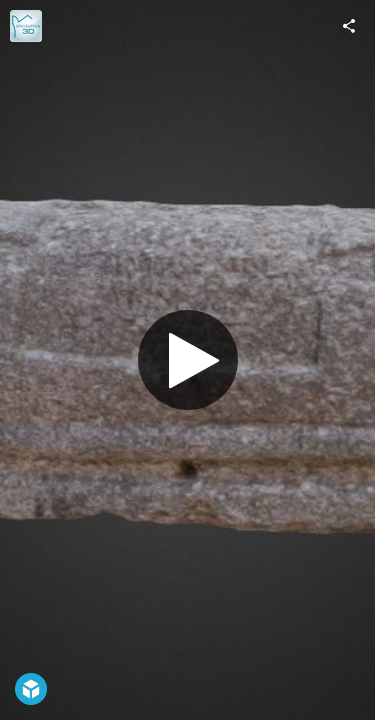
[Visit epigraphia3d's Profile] (26, 26)
